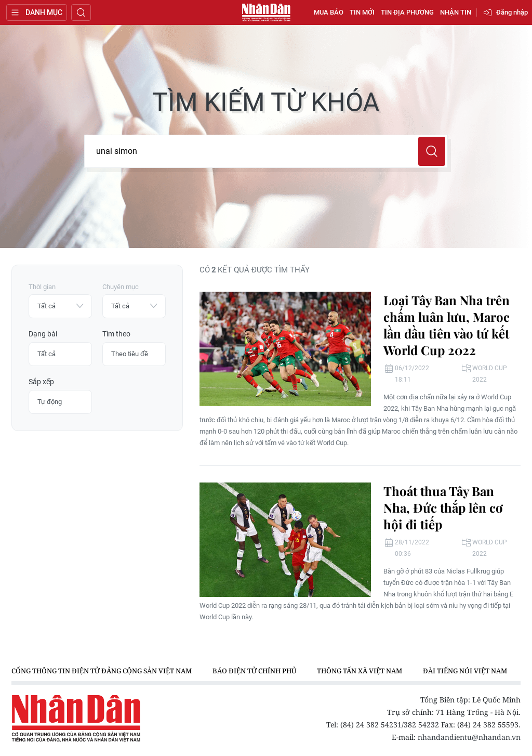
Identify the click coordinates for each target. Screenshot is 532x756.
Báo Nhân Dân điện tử (266, 12)
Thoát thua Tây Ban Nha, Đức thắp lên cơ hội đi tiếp (443, 507)
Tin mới (362, 12)
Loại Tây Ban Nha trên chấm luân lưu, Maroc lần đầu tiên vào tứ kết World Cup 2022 (447, 325)
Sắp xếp (41, 382)
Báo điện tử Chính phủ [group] (254, 671)
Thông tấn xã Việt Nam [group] (360, 671)
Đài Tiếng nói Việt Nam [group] (465, 671)
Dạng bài (43, 334)
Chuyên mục (121, 287)
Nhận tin (456, 12)
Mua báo (329, 12)
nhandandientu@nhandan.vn (469, 737)
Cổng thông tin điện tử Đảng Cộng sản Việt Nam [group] (102, 671)
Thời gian (42, 287)
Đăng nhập (512, 12)
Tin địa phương (407, 12)
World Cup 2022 (490, 374)
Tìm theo (116, 334)
